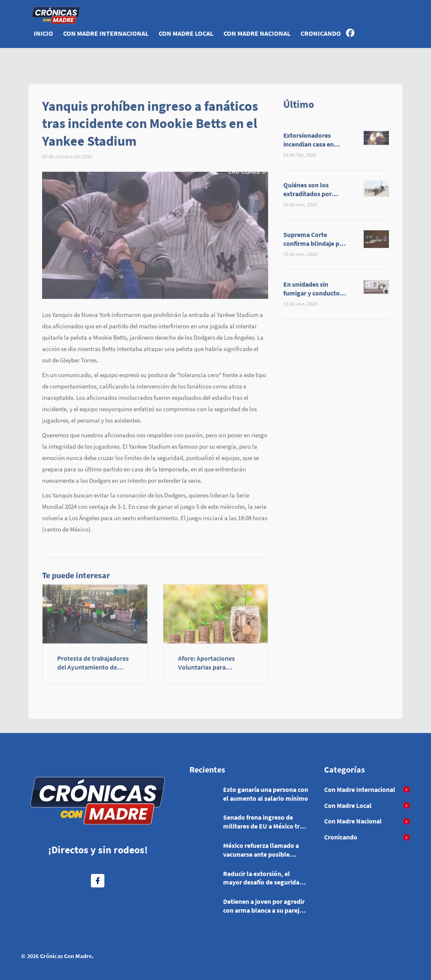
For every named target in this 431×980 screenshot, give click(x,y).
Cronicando (321, 33)
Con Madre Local (186, 33)
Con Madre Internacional (106, 33)
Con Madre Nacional (257, 33)
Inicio (43, 33)
